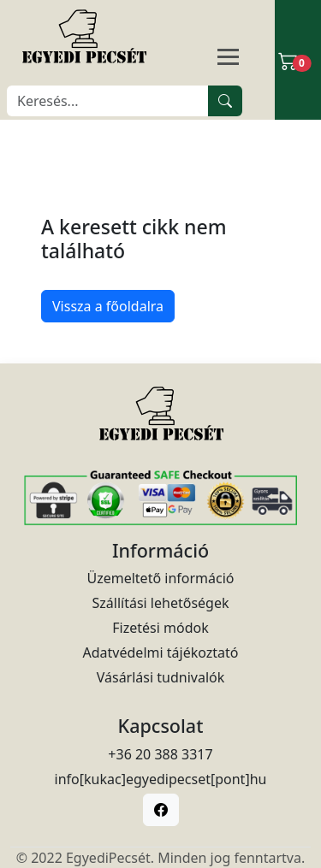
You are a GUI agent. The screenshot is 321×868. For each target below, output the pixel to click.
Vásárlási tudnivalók (161, 677)
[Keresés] (108, 101)
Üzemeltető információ (160, 578)
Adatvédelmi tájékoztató (161, 652)
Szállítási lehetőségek (161, 603)
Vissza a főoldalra (108, 306)
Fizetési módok (160, 628)
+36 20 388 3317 (160, 754)
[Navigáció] (249, 58)
